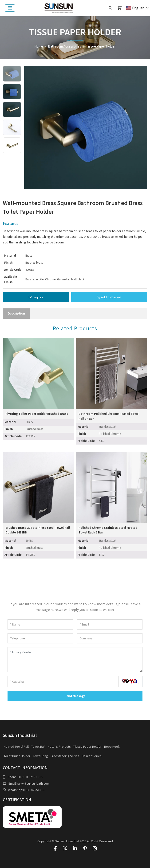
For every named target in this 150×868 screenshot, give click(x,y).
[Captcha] (63, 682)
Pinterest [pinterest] (85, 848)
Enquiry (36, 297)
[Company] (110, 638)
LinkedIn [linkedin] (75, 848)
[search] (110, 8)
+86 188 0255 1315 (30, 777)
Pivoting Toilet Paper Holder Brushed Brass (37, 414)
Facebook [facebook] (55, 848)
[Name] (40, 624)
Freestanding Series (65, 756)
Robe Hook (112, 747)
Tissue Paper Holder (87, 747)
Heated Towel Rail (16, 747)
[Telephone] (40, 638)
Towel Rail (38, 747)
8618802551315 (34, 790)
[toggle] (10, 8)
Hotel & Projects (59, 747)
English (135, 8)
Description (16, 313)
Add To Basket (109, 297)
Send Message (75, 696)
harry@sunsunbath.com (33, 783)
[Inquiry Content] (75, 660)
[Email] (110, 624)
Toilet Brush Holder (17, 756)
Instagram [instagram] (95, 848)
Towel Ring (40, 756)
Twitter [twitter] (65, 848)
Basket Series (92, 756)
